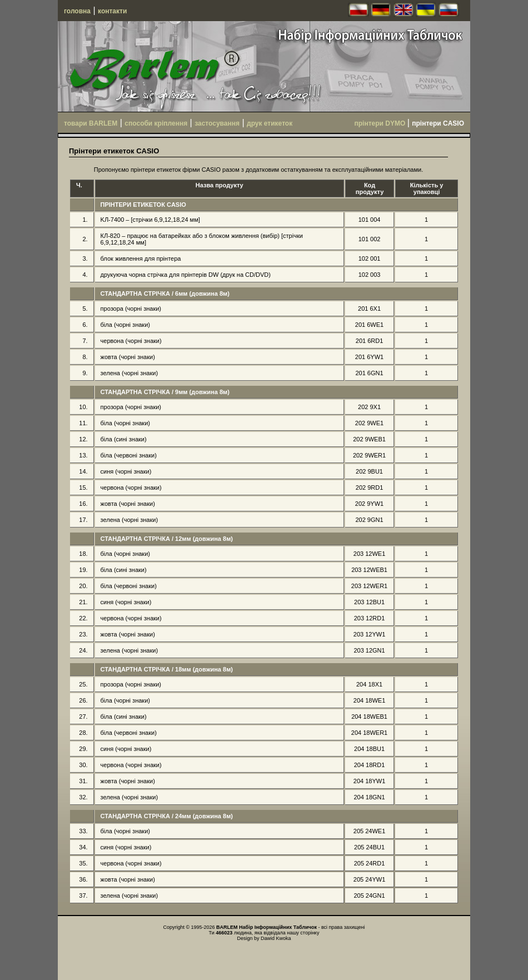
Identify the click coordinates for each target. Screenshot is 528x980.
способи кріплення (156, 123)
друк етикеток (270, 123)
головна (77, 11)
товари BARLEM (91, 123)
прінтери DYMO (381, 123)
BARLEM (227, 927)
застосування (217, 123)
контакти (112, 11)
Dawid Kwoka (276, 938)
